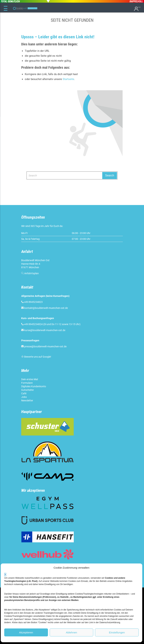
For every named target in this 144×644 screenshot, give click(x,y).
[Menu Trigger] (5, 8)
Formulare (27, 383)
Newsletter (27, 400)
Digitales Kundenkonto (34, 386)
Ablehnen (71, 632)
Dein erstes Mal (30, 379)
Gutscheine (27, 390)
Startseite (68, 79)
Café (24, 393)
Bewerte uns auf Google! (38, 357)
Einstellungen (117, 632)
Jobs (24, 397)
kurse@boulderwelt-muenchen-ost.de (45, 330)
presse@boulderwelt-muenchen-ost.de (45, 346)
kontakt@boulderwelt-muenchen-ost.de (46, 308)
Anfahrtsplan (31, 273)
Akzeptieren (26, 632)
